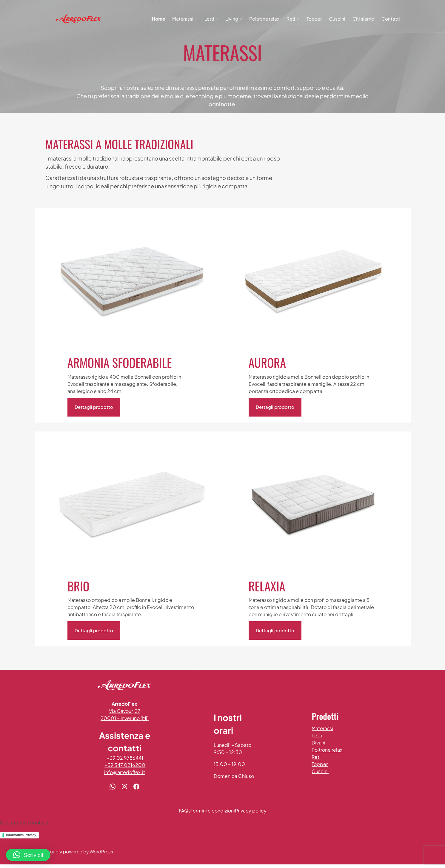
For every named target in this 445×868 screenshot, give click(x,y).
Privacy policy (251, 814)
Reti (319, 757)
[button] (28, 855)
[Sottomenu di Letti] (217, 19)
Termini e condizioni (213, 814)
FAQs (185, 814)
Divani (321, 743)
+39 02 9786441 (127, 762)
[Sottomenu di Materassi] (196, 19)
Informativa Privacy (21, 838)
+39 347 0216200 (128, 769)
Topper (323, 764)
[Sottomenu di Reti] (298, 19)
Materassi (325, 729)
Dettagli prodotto (94, 407)
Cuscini (323, 771)
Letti (320, 736)
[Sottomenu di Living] (241, 19)
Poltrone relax (330, 750)
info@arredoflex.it (128, 776)
